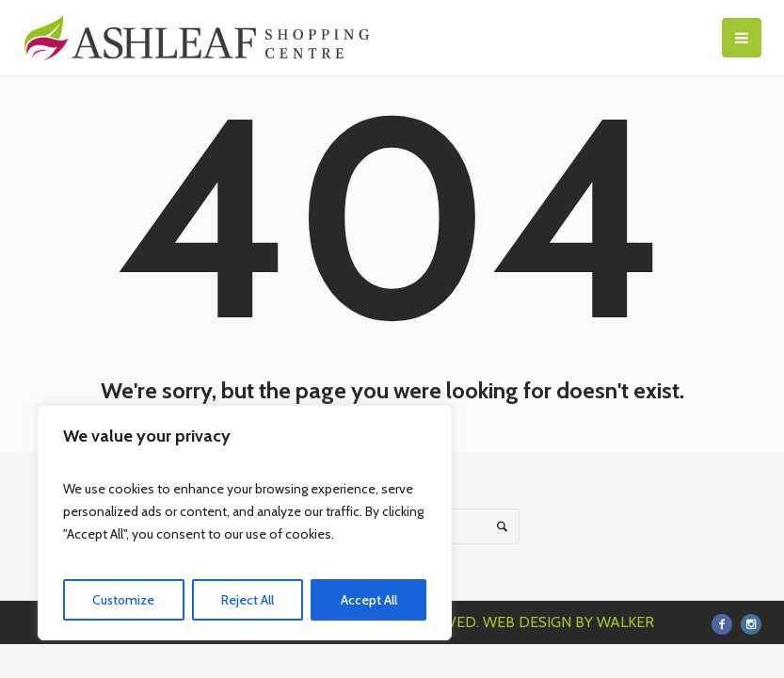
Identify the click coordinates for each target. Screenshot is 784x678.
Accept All (369, 600)
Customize (123, 600)
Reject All (248, 600)
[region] (245, 523)
